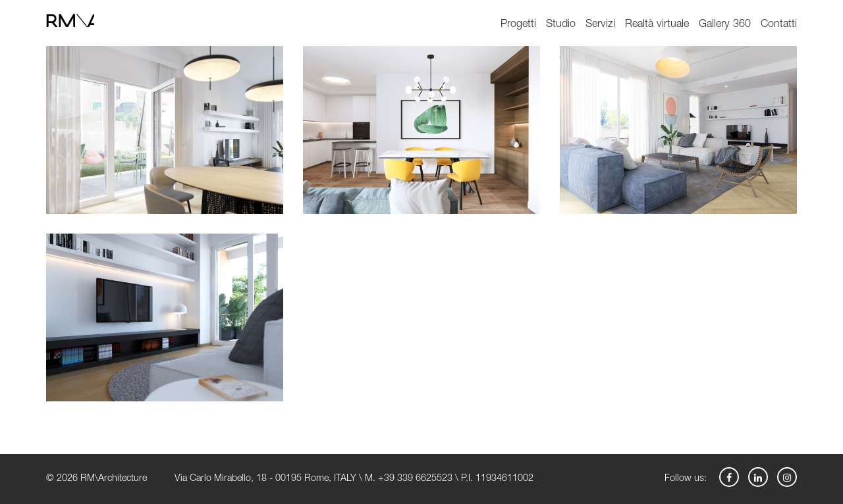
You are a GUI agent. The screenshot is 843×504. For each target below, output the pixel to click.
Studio (561, 25)
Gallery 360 (725, 25)
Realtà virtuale (657, 25)
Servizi (600, 25)
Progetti (518, 25)
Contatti (779, 25)
